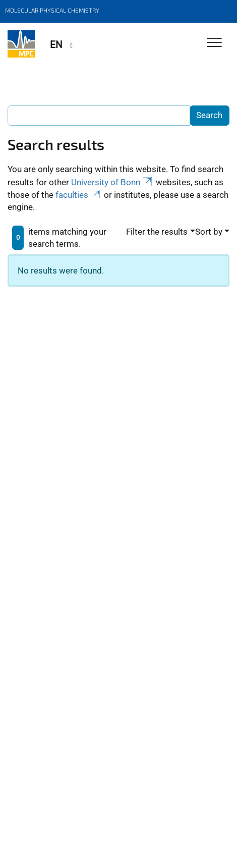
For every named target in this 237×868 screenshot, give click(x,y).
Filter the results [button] (157, 232)
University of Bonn (112, 182)
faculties (79, 195)
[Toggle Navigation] (215, 43)
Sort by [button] (209, 232)
